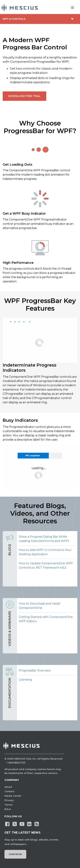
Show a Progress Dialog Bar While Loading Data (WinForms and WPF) (44, 539)
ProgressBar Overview (35, 671)
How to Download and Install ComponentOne (40, 606)
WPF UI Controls (14, 19)
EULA (8, 809)
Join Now (15, 854)
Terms (9, 805)
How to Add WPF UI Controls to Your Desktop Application (45, 552)
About (8, 787)
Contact (9, 791)
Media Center (13, 796)
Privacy (9, 800)
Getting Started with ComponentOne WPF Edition (46, 619)
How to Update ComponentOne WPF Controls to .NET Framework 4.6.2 (46, 565)
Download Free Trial (24, 96)
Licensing (25, 680)
